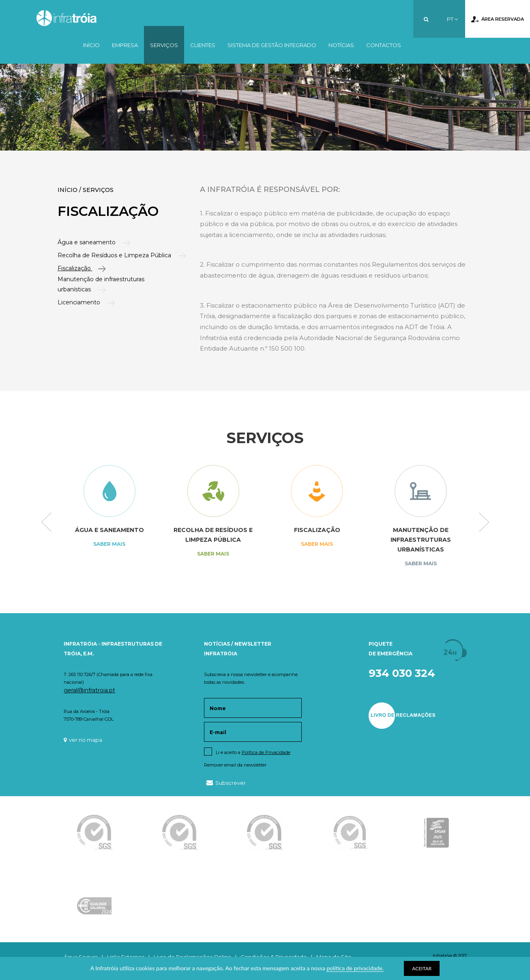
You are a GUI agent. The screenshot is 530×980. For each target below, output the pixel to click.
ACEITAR (422, 968)
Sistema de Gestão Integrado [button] (272, 45)
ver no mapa (83, 740)
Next (484, 523)
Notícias (341, 45)
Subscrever (226, 783)
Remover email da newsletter (235, 765)
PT (452, 19)
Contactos (384, 45)
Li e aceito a (253, 752)
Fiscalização (76, 268)
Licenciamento (81, 302)
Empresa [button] (125, 45)
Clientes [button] (203, 45)
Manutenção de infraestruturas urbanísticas (101, 284)
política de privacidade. (355, 968)
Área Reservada (498, 19)
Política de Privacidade (266, 752)
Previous (46, 523)
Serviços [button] (164, 45)
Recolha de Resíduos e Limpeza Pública (116, 255)
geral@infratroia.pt (89, 690)
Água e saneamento (88, 242)
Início (91, 45)
